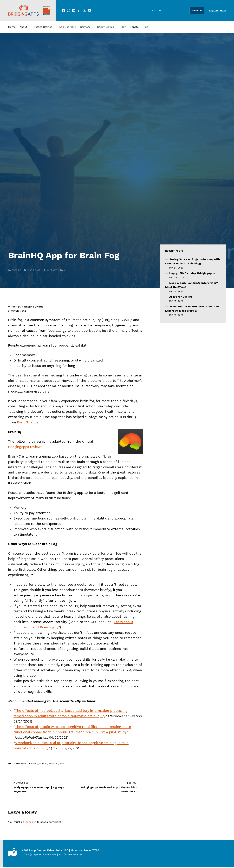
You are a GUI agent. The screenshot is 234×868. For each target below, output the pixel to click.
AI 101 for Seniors (181, 297)
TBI (63, 764)
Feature (16, 270)
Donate (134, 27)
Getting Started (43, 27)
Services (85, 27)
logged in (31, 822)
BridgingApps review (24, 447)
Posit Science (28, 422)
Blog (123, 27)
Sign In (213, 10)
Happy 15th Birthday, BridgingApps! (192, 273)
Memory (54, 764)
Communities (105, 27)
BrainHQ (34, 764)
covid (44, 764)
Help (223, 10)
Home (12, 27)
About (23, 27)
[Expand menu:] (29, 27)
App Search (66, 27)
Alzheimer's (20, 764)
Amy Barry (52, 270)
